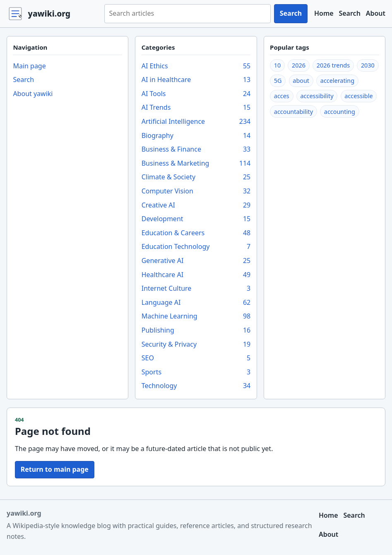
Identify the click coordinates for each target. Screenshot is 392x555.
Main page (29, 66)
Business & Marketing (196, 164)
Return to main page (55, 469)
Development (196, 219)
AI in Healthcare (196, 80)
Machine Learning (196, 316)
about (301, 81)
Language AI (196, 303)
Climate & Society (196, 177)
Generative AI (196, 261)
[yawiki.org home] (52, 14)
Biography (196, 136)
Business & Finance (196, 150)
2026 (299, 65)
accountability (293, 112)
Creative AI (196, 205)
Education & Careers (196, 233)
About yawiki (33, 94)
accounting (340, 112)
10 (277, 65)
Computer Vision (196, 191)
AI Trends (196, 108)
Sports (196, 372)
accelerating (337, 81)
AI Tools (196, 94)
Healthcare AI (196, 275)
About (376, 13)
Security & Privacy (196, 345)
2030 (368, 65)
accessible (358, 96)
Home (324, 13)
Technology (196, 386)
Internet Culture (196, 289)
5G (278, 81)
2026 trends (333, 65)
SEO (196, 358)
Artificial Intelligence (196, 122)
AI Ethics (196, 66)
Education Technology (196, 247)
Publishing (196, 331)
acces (282, 96)
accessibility (317, 96)
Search (291, 13)
